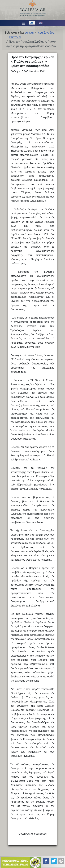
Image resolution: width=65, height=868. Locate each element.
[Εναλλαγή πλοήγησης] (24, 23)
